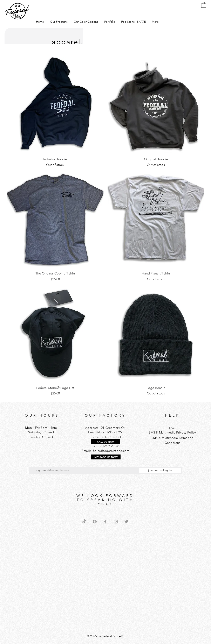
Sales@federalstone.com (111, 451)
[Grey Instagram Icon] (116, 522)
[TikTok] (84, 522)
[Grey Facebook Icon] (105, 522)
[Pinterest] (95, 522)
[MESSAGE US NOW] (106, 457)
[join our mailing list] (160, 470)
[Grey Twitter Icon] (126, 522)
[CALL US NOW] (106, 442)
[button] (59, 22)
